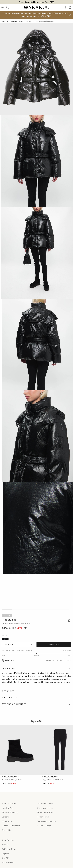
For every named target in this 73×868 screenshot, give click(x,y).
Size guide (67, 651)
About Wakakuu (9, 804)
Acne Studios (9, 620)
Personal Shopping (10, 812)
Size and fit (36, 691)
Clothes (5, 21)
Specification (36, 698)
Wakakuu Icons (8, 863)
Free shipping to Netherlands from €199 (36, 2)
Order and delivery (45, 808)
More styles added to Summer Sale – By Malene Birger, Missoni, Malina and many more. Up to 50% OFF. (36, 15)
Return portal (43, 817)
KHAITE (5, 858)
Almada (5, 845)
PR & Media (7, 821)
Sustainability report (11, 826)
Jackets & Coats (17, 21)
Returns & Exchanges (36, 704)
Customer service (45, 804)
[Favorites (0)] (65, 7)
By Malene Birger (9, 849)
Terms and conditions (47, 821)
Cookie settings (44, 826)
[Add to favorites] (69, 621)
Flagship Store (8, 808)
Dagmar (5, 854)
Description (36, 669)
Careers (5, 817)
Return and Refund (46, 812)
